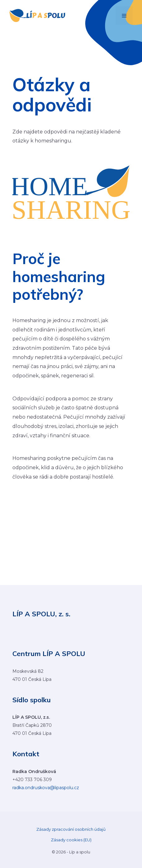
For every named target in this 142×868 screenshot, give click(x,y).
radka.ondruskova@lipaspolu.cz (46, 788)
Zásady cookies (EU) (71, 840)
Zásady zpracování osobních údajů (71, 829)
